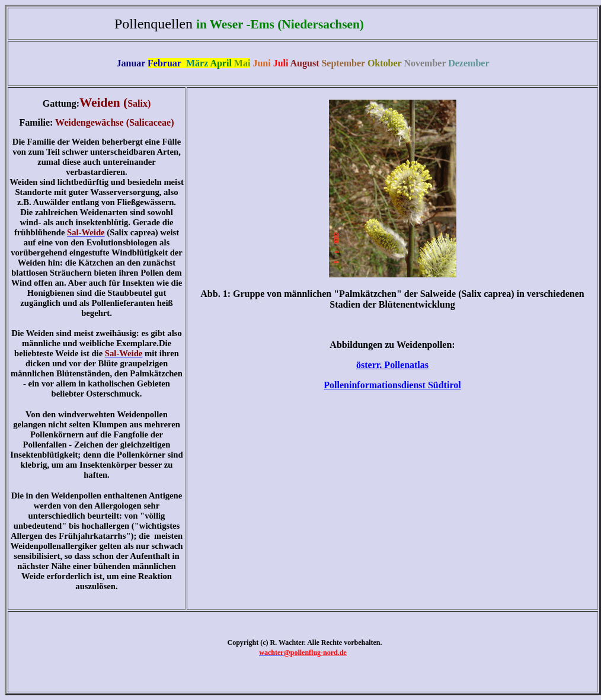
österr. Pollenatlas (392, 365)
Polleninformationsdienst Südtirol (392, 385)
